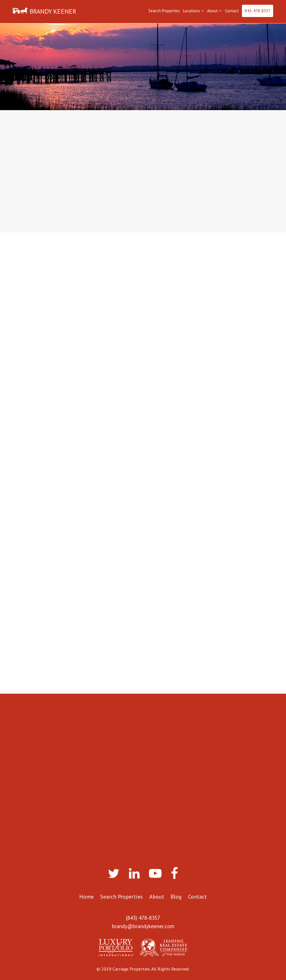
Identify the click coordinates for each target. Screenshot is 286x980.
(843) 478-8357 (143, 918)
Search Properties (164, 11)
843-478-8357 (258, 11)
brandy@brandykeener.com (143, 926)
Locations (194, 11)
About (214, 11)
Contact (232, 11)
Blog (176, 897)
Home (86, 897)
